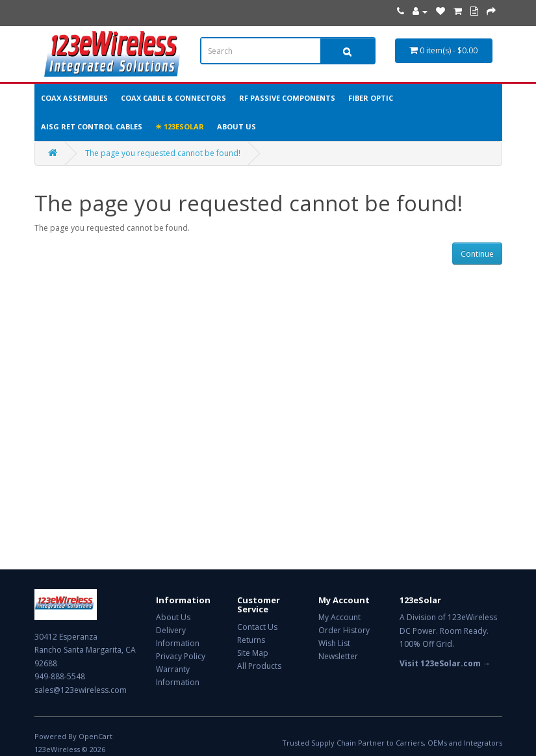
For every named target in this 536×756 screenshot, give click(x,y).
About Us (236, 126)
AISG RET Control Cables (92, 126)
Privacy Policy (181, 656)
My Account (339, 617)
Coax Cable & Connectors (173, 98)
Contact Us (257, 627)
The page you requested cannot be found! (163, 153)
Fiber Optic (371, 98)
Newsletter (338, 656)
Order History (344, 630)
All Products (259, 666)
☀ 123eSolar (180, 126)
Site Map (253, 653)
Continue (477, 254)
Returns (251, 640)
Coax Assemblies (74, 98)
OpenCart (96, 736)
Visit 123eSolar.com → (445, 663)
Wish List (334, 643)
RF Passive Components (287, 98)
